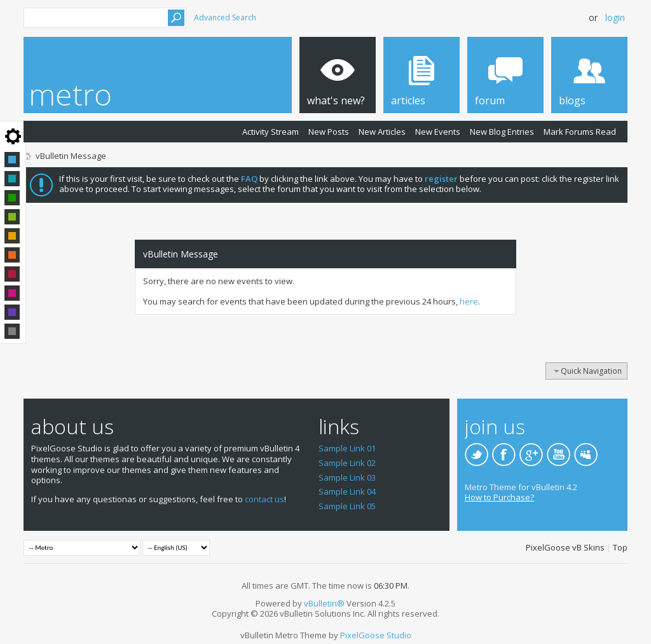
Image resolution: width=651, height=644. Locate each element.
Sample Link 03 (347, 477)
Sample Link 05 (347, 506)
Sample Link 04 (347, 491)
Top (620, 547)
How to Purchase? (499, 497)
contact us (264, 499)
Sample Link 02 (347, 463)
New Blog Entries (502, 132)
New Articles (382, 132)
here (469, 301)
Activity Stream (271, 132)
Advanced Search (225, 17)
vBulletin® (324, 603)
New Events (438, 132)
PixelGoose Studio (376, 635)
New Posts (329, 132)
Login (615, 17)
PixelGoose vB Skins (565, 547)
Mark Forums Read (580, 132)
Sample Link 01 (347, 448)
